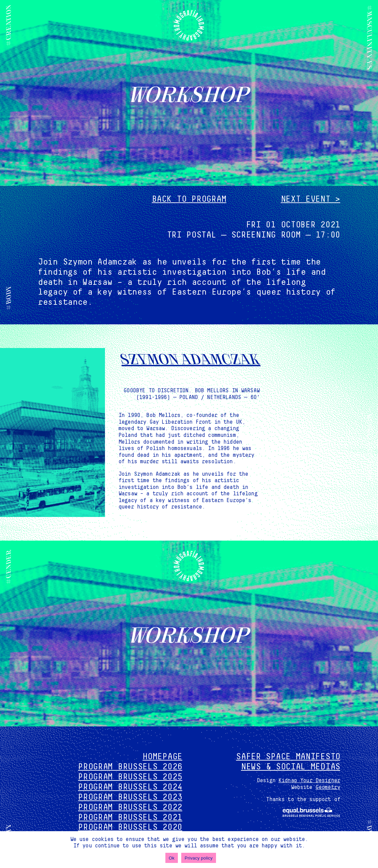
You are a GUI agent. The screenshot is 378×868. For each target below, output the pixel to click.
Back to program (189, 199)
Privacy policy (199, 858)
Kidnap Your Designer (309, 780)
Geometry (328, 787)
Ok (172, 858)
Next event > (310, 199)
